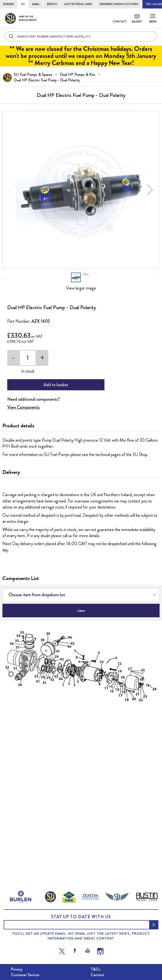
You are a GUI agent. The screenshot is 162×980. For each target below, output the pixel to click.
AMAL (36, 4)
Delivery (11, 472)
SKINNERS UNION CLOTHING (119, 4)
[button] (150, 190)
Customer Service (25, 975)
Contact (120, 22)
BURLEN (9, 4)
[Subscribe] (154, 925)
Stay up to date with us (81, 917)
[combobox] (81, 36)
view (81, 611)
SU (23, 4)
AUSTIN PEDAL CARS (78, 4)
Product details (18, 426)
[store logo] (21, 18)
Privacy (17, 969)
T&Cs (95, 969)
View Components (23, 407)
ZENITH (52, 4)
